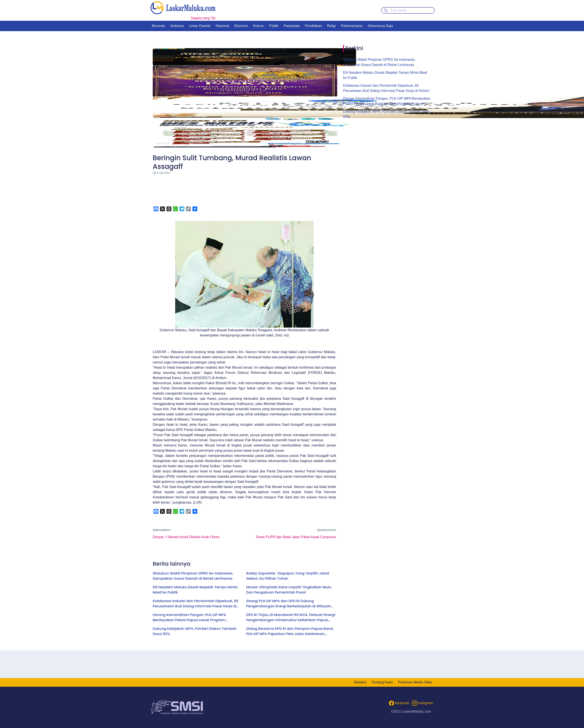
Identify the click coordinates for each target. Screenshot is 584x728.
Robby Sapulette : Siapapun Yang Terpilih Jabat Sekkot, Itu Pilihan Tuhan (288, 576)
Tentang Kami (382, 682)
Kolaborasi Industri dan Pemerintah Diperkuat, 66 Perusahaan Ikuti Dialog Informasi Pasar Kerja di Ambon (196, 604)
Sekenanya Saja (380, 26)
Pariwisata (292, 26)
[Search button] (386, 10)
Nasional (222, 26)
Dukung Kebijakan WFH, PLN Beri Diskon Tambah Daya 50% (195, 631)
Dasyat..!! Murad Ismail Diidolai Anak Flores (186, 537)
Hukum (259, 26)
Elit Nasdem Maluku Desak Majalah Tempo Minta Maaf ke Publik (195, 590)
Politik (274, 26)
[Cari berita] (408, 10)
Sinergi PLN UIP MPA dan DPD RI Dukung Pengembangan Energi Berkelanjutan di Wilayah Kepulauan (288, 604)
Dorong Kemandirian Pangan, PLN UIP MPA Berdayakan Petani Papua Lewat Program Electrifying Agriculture (189, 618)
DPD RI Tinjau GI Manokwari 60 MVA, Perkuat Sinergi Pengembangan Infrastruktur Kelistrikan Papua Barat (291, 618)
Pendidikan (313, 26)
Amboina (177, 26)
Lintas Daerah (200, 26)
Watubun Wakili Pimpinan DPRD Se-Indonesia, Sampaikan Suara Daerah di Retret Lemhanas (193, 576)
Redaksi (360, 682)
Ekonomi (241, 26)
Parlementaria (352, 26)
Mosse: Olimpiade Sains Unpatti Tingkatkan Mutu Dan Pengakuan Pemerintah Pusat (289, 590)
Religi (331, 26)
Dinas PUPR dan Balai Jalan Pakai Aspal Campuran (296, 537)
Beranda (158, 26)
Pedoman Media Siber (415, 682)
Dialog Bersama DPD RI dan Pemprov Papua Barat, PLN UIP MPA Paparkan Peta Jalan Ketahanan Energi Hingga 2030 (290, 631)
